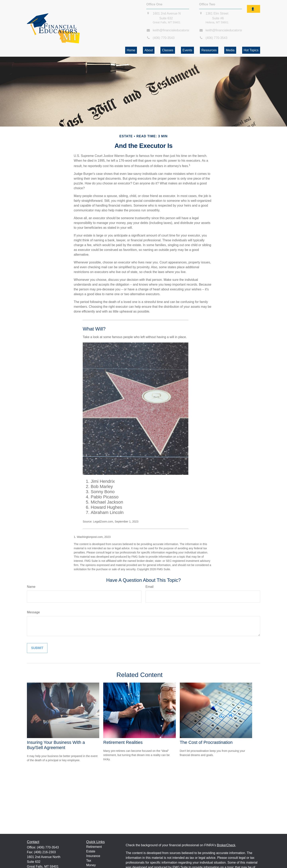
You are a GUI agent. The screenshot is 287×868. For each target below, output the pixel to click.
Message (33, 612)
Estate (91, 851)
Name (31, 587)
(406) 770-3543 (48, 847)
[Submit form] (37, 648)
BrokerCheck (226, 845)
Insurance (93, 856)
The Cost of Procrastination (206, 742)
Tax (89, 861)
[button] (131, 50)
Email (149, 587)
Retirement (94, 847)
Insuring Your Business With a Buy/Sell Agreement (56, 745)
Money (91, 865)
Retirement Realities (123, 742)
